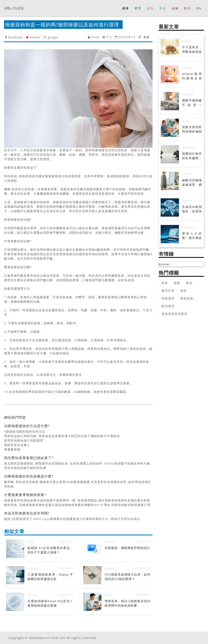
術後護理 (168, 298)
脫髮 (177, 283)
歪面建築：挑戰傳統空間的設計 (127, 548)
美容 (146, 37)
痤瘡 (183, 291)
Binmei (164, 264)
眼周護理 (168, 306)
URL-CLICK (14, 8)
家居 (189, 283)
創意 (165, 283)
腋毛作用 (168, 291)
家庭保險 (187, 298)
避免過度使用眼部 (174, 314)
